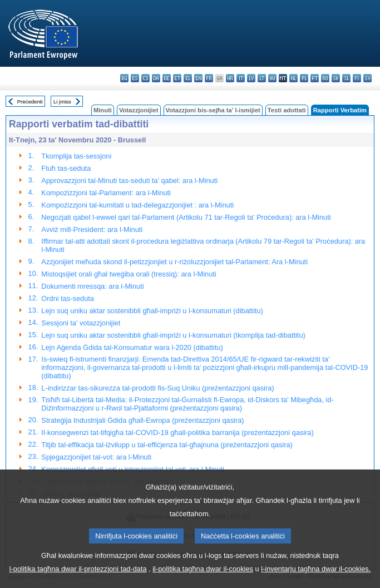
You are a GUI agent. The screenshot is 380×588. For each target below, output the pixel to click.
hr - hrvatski (230, 78)
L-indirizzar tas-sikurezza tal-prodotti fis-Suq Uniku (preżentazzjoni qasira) (157, 388)
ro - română (325, 78)
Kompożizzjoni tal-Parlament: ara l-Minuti (106, 193)
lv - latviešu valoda (251, 78)
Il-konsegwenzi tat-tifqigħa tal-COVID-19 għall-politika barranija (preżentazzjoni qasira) (177, 433)
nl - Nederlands (293, 78)
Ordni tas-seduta (68, 298)
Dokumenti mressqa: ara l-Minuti (92, 286)
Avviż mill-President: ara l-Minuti (92, 229)
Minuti (103, 110)
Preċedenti (30, 102)
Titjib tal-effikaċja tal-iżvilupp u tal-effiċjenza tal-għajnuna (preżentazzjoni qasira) (167, 445)
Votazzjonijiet (139, 110)
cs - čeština (145, 78)
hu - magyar (272, 78)
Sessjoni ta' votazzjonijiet (81, 323)
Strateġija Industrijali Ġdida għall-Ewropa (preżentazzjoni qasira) (142, 420)
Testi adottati (287, 110)
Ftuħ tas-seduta (66, 168)
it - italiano (241, 78)
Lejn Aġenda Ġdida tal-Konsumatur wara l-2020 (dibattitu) (132, 347)
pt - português (315, 78)
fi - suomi (357, 78)
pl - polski (304, 78)
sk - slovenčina (336, 78)
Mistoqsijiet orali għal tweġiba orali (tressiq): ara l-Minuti (129, 274)
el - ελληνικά (188, 78)
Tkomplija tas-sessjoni (76, 156)
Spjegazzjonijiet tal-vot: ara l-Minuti (96, 457)
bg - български (124, 78)
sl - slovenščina (346, 78)
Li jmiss (62, 102)
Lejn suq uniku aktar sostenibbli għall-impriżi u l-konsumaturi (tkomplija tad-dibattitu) (173, 335)
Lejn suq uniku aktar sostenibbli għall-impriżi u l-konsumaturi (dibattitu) (152, 311)
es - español (135, 78)
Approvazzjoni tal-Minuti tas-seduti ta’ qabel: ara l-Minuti (129, 181)
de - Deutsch (167, 78)
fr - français (209, 78)
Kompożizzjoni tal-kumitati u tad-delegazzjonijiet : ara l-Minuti (137, 205)
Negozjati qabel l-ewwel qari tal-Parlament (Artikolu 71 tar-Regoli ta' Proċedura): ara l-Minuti (186, 217)
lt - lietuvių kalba (262, 78)
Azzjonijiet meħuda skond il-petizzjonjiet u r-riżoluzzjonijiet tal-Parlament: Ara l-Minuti (174, 262)
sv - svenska (367, 78)
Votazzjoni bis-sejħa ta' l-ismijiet (213, 110)
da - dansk (156, 78)
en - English (198, 78)
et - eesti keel (177, 78)
